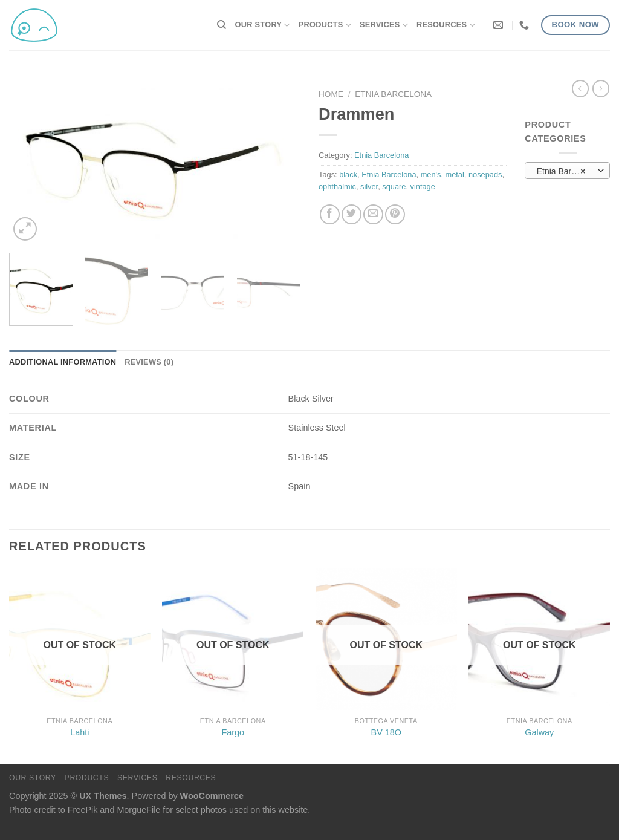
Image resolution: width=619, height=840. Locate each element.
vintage (423, 187)
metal (455, 174)
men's (431, 174)
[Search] (222, 25)
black (348, 174)
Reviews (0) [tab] (149, 362)
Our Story (263, 25)
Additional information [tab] (63, 362)
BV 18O (386, 732)
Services (384, 25)
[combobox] (567, 171)
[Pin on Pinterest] (395, 214)
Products (325, 25)
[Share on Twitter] (352, 214)
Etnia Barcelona (393, 94)
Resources (446, 25)
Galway (539, 732)
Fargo (233, 732)
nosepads (485, 174)
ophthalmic (337, 187)
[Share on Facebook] (330, 214)
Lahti (79, 732)
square (394, 187)
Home (331, 94)
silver (369, 187)
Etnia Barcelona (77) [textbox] (567, 171)
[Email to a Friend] (373, 214)
